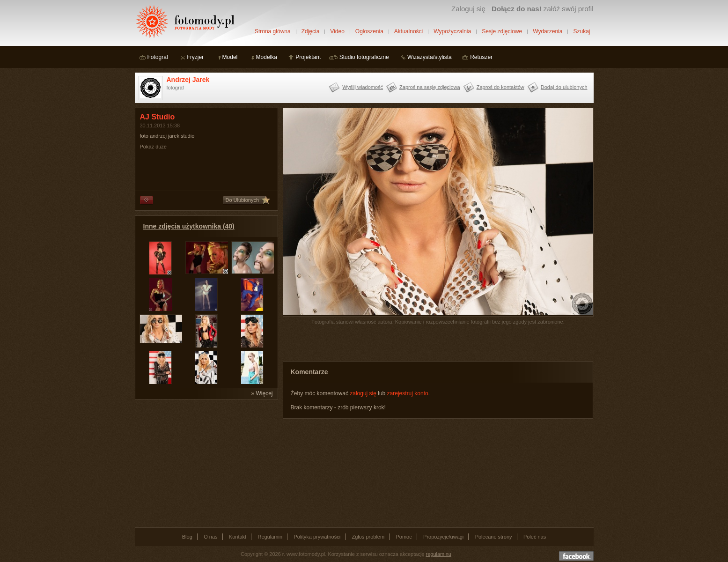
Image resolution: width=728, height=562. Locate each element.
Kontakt (238, 537)
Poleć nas (535, 537)
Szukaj (581, 31)
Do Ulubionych (243, 200)
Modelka (267, 57)
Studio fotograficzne (364, 57)
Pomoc (404, 537)
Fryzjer (195, 57)
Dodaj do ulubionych (564, 87)
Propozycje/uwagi (443, 537)
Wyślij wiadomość (363, 87)
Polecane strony (494, 537)
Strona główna (273, 31)
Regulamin (270, 537)
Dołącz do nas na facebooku (576, 556)
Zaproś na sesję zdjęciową (430, 87)
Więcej (264, 393)
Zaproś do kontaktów (500, 87)
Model (230, 57)
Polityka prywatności (317, 537)
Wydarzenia (548, 31)
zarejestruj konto (408, 393)
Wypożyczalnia (452, 31)
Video (337, 31)
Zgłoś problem (368, 537)
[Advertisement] (205, 463)
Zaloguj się (468, 9)
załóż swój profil (542, 9)
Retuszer (481, 57)
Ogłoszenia (369, 31)
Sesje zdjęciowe (502, 31)
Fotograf (158, 57)
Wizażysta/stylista (430, 57)
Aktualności (408, 31)
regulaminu (439, 554)
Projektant (308, 57)
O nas (210, 537)
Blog (187, 537)
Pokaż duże (153, 147)
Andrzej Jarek (188, 80)
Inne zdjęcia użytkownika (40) (189, 226)
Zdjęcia (311, 31)
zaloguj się (363, 393)
